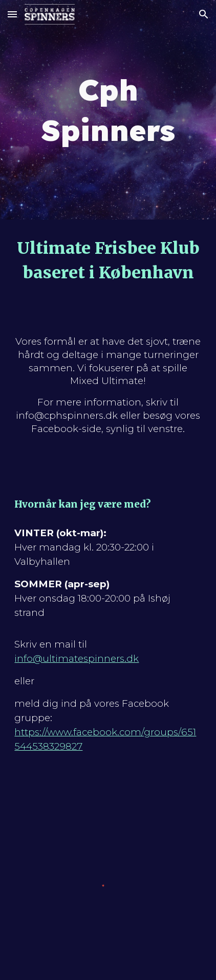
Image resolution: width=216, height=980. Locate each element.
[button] (12, 14)
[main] (108, 110)
